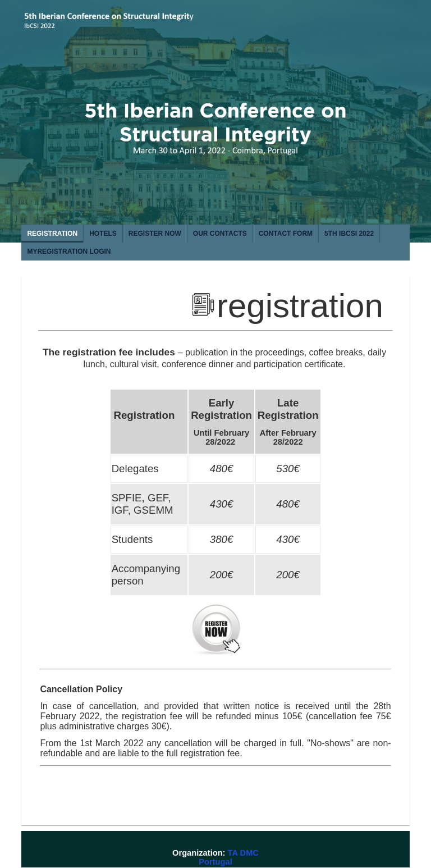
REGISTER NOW (155, 234)
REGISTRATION (52, 234)
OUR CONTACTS (220, 234)
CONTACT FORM (286, 234)
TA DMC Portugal (229, 857)
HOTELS (103, 234)
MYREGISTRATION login (69, 252)
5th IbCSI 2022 (349, 234)
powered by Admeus (364, 858)
